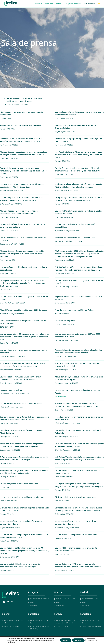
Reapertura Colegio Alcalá (11, 390)
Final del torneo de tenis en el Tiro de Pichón (74, 310)
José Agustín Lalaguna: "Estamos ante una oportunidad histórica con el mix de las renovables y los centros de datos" (79, 155)
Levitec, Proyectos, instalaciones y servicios (19, 484)
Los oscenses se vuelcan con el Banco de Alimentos (22, 497)
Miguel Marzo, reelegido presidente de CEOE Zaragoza (23, 310)
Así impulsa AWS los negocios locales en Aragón (21, 125)
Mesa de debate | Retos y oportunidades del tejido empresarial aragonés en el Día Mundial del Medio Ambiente (22, 254)
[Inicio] (2, 55)
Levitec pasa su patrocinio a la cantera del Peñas (21, 404)
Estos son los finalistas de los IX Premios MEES (75, 238)
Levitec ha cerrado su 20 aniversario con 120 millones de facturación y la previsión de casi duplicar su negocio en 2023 (24, 337)
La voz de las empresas (65, 321)
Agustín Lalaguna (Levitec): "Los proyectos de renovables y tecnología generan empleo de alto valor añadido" (23, 171)
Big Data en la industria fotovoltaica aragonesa (75, 497)
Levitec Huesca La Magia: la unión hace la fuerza (76, 535)
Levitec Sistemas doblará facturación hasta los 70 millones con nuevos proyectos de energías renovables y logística (24, 551)
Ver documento (60, 397)
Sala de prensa (10, 55)
